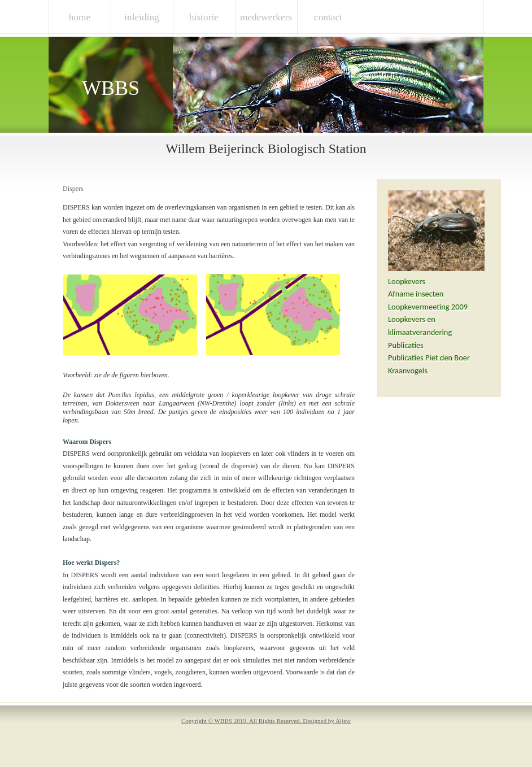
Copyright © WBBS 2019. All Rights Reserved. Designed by (266, 721)
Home (80, 17)
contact (328, 17)
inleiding (141, 17)
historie (204, 17)
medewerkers (266, 17)
